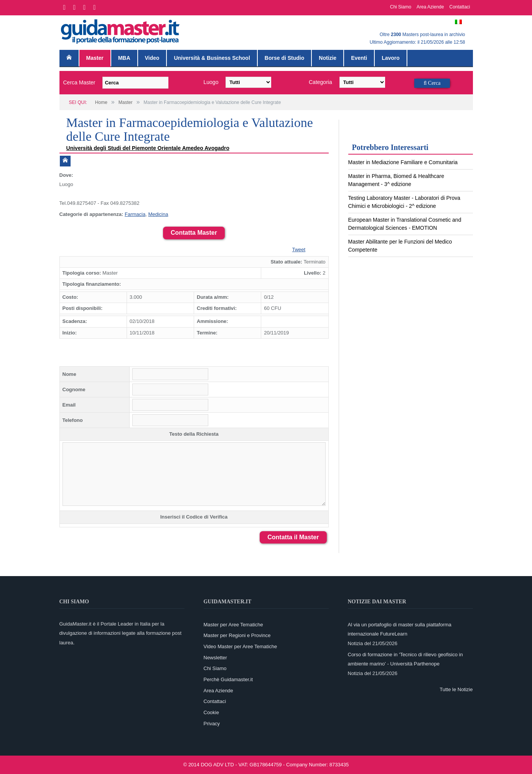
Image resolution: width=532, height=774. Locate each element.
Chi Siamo (401, 7)
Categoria (320, 82)
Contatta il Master (293, 537)
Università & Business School (212, 58)
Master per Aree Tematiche (233, 625)
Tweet (299, 249)
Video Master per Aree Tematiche (240, 646)
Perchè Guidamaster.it (228, 679)
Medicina (158, 214)
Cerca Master (79, 82)
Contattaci (460, 7)
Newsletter (215, 658)
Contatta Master (194, 233)
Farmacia (135, 214)
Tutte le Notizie (456, 689)
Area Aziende (430, 7)
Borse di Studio (284, 58)
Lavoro (391, 58)
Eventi (359, 58)
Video (152, 58)
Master (95, 58)
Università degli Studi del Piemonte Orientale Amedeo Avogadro (149, 148)
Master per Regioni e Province (237, 635)
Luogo (211, 82)
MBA (124, 58)
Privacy (212, 724)
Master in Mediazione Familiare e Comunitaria (403, 162)
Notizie (328, 58)
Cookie (211, 712)
